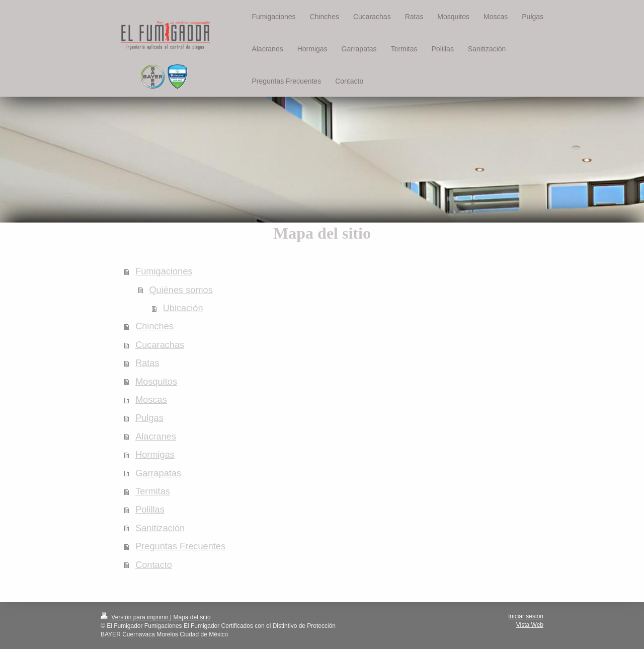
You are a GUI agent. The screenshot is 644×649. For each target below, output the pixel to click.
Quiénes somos (181, 290)
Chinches (154, 326)
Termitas (153, 491)
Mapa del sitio (192, 617)
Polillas (150, 510)
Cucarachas (160, 345)
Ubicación (183, 308)
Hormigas (155, 455)
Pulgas (149, 418)
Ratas (147, 363)
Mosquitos (156, 382)
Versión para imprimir (135, 617)
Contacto (154, 565)
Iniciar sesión (526, 616)
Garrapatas (158, 473)
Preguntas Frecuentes (180, 546)
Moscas (151, 400)
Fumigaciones (164, 271)
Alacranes (156, 437)
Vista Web (530, 625)
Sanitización (160, 528)
